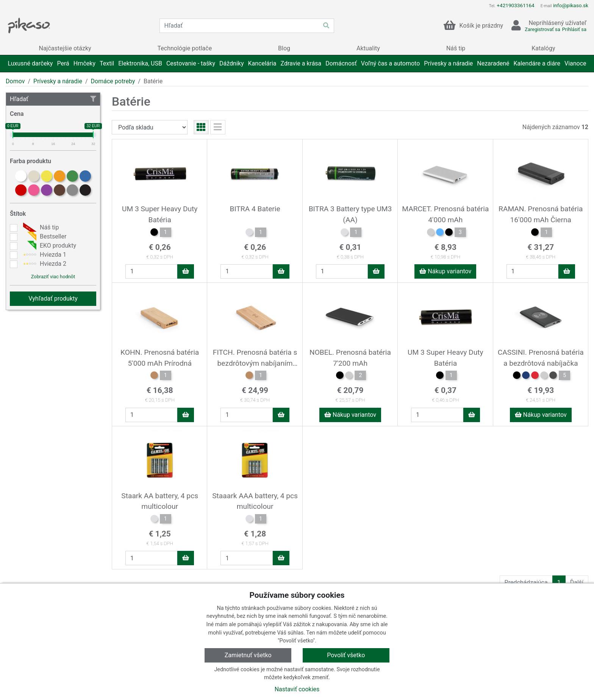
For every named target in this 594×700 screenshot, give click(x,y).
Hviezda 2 (44, 264)
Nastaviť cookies (297, 689)
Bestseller (44, 237)
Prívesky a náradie (58, 81)
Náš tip (40, 228)
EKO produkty (49, 246)
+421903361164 (515, 5)
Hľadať (53, 99)
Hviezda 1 (44, 255)
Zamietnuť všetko (248, 655)
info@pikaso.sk (571, 5)
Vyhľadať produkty (53, 299)
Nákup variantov (445, 271)
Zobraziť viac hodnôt (53, 277)
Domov (15, 81)
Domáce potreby (113, 81)
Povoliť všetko (346, 655)
